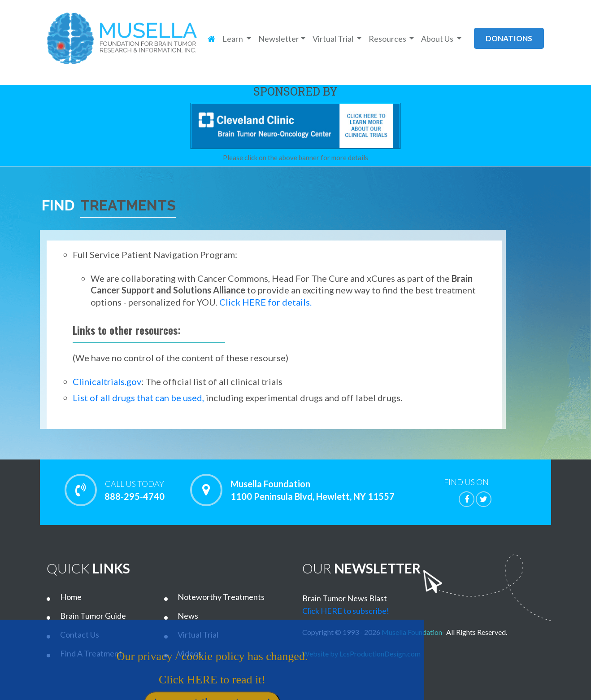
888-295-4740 (134, 490)
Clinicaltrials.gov (107, 381)
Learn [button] (233, 39)
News (188, 616)
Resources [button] (388, 39)
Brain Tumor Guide (93, 616)
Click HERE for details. (265, 302)
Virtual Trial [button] (334, 39)
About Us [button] (438, 39)
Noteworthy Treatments (221, 597)
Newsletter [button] (279, 39)
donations (509, 38)
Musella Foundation (412, 632)
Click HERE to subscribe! (346, 611)
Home (71, 597)
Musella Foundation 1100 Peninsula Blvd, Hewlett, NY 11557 (313, 490)
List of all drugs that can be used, (138, 398)
